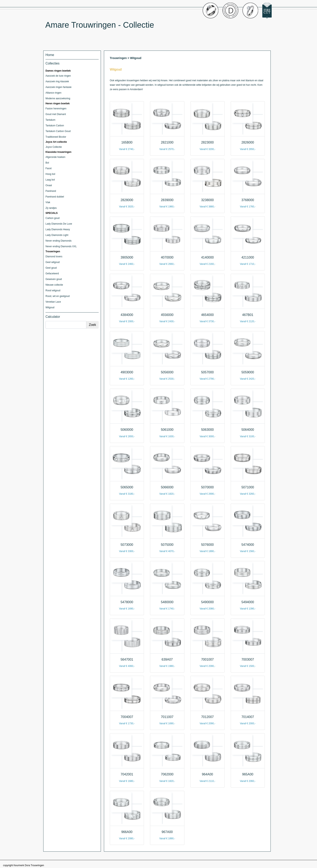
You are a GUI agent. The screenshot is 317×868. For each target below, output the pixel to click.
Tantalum (50, 120)
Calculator (53, 317)
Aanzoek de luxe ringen (58, 76)
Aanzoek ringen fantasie (59, 87)
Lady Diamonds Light (57, 235)
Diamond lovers (54, 257)
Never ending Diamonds (59, 241)
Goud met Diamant (56, 114)
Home (50, 55)
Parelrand (51, 191)
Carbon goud (52, 218)
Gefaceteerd (52, 273)
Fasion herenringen (56, 109)
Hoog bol (50, 174)
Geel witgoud (53, 262)
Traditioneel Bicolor (56, 137)
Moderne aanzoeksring (58, 98)
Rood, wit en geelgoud (58, 296)
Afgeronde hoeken (55, 157)
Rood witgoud (53, 290)
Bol (47, 163)
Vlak (48, 202)
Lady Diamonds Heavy (58, 229)
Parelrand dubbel (55, 197)
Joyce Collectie (54, 147)
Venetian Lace (53, 302)
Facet (49, 168)
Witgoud (50, 307)
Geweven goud (54, 279)
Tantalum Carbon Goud (58, 131)
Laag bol (50, 180)
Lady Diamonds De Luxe (59, 224)
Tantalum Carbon (55, 126)
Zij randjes (51, 208)
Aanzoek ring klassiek (57, 81)
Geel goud (51, 268)
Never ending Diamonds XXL (61, 246)
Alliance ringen (53, 93)
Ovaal (49, 185)
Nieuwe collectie (54, 285)
